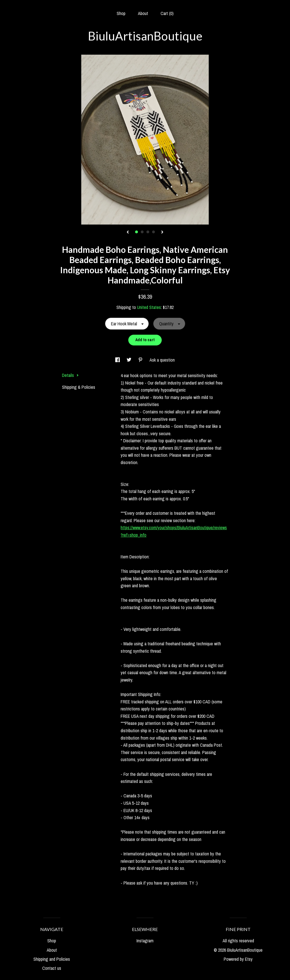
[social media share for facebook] (118, 360)
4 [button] (153, 232)
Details (70, 375)
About (143, 13)
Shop (121, 13)
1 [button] (137, 232)
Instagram (145, 941)
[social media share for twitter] (130, 360)
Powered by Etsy (238, 959)
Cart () (167, 13)
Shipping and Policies (52, 959)
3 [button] (148, 232)
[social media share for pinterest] (141, 360)
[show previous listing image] (128, 232)
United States (149, 307)
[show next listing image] (162, 232)
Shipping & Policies (79, 387)
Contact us (52, 968)
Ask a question (162, 360)
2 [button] (142, 232)
